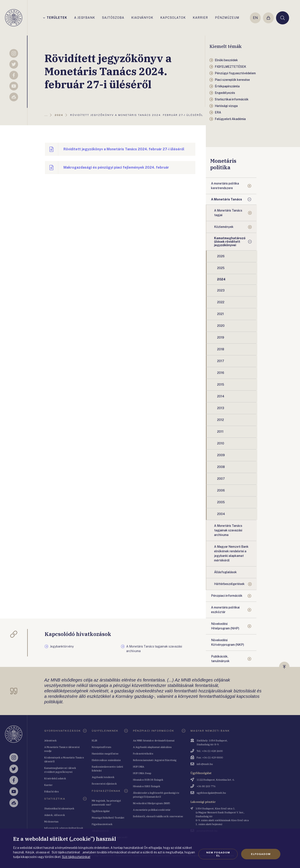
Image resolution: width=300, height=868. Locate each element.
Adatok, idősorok (55, 815)
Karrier (48, 785)
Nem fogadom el (218, 854)
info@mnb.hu (205, 764)
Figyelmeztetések (102, 824)
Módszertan (51, 821)
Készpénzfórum (101, 747)
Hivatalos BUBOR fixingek (148, 780)
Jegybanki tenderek (103, 777)
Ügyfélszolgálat (101, 811)
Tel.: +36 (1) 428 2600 (210, 751)
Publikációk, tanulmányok (220, 659)
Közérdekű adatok (55, 778)
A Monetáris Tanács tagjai (228, 213)
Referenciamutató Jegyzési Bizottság (155, 760)
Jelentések (50, 740)
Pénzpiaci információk (227, 596)
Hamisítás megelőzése (105, 754)
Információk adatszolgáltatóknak (64, 828)
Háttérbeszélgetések (229, 584)
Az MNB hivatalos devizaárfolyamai (154, 740)
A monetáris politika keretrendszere (225, 186)
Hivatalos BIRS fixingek (147, 786)
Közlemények (224, 227)
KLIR (95, 740)
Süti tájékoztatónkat (76, 857)
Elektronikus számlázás (106, 760)
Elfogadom (261, 854)
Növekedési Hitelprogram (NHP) (225, 626)
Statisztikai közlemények (59, 808)
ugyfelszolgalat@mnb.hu (211, 793)
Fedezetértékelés (143, 754)
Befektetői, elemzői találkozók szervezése (158, 816)
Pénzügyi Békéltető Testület (108, 818)
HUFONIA (139, 767)
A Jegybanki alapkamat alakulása (152, 747)
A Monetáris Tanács (227, 199)
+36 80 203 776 (206, 786)
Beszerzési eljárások (104, 784)
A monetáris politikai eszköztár (225, 610)
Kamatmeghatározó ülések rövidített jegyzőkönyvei (230, 242)
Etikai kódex (52, 791)
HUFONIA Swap (142, 773)
